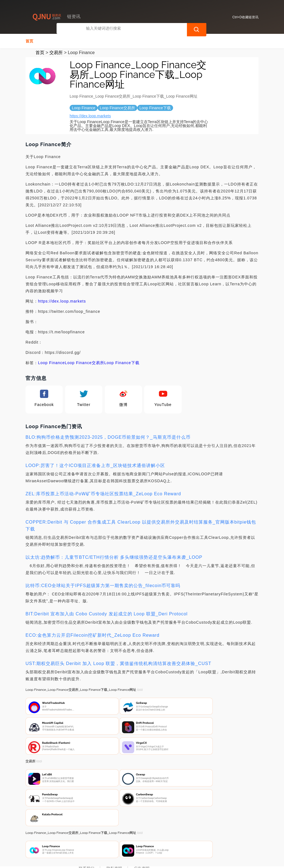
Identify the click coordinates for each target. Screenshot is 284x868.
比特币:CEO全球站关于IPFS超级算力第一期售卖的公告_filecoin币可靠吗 (103, 585)
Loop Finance (51, 362)
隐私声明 (114, 838)
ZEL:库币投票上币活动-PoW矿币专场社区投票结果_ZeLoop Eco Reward (103, 493)
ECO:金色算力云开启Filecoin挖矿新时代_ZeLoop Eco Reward (92, 635)
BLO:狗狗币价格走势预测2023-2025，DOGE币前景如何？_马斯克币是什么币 (108, 437)
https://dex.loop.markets (90, 115)
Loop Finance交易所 (85, 362)
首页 (29, 40)
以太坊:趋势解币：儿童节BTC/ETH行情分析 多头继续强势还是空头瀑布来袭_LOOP (114, 557)
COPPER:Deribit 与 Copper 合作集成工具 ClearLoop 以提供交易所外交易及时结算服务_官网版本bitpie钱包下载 (141, 525)
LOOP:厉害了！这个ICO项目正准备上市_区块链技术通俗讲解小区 (95, 465)
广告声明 (142, 838)
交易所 (56, 52)
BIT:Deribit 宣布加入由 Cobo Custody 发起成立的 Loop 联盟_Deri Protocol (106, 613)
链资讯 (112, 859)
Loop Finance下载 (122, 362)
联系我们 (87, 838)
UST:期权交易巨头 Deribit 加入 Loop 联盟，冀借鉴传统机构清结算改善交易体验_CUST (118, 663)
